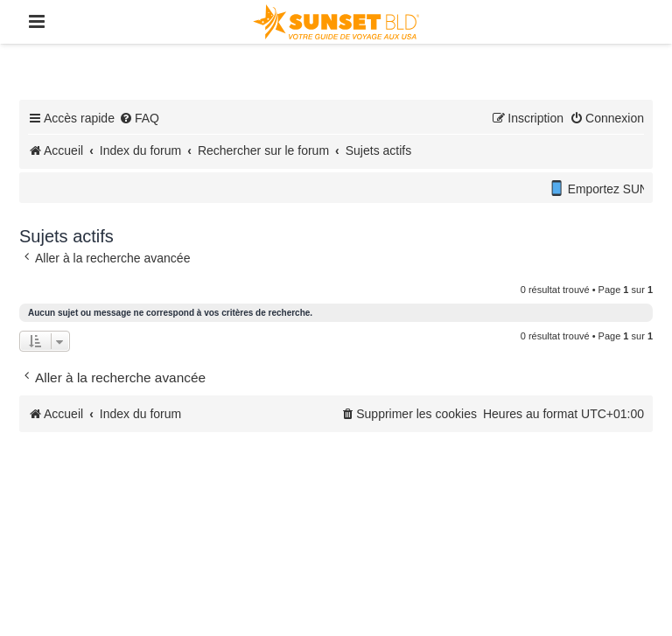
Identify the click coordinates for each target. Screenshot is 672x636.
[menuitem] (139, 118)
